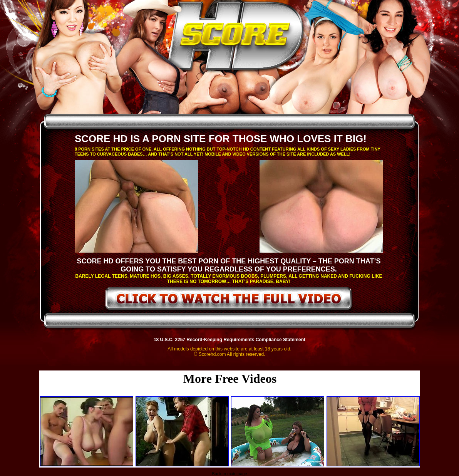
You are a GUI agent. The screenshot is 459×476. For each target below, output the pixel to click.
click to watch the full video (229, 300)
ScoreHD (236, 38)
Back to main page (229, 474)
